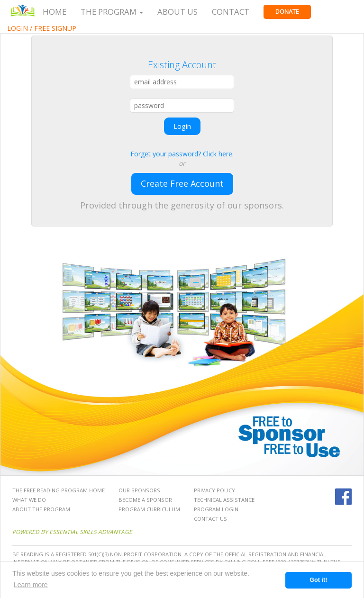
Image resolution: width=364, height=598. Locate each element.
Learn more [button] (31, 585)
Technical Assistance (224, 500)
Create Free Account (182, 183)
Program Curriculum (149, 509)
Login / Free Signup (42, 28)
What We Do (29, 500)
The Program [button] (112, 12)
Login (182, 126)
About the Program (41, 509)
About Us (177, 12)
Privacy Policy (214, 490)
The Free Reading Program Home (59, 490)
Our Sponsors (139, 490)
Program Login (216, 509)
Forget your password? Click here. (182, 154)
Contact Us (210, 519)
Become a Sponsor (145, 500)
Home (55, 12)
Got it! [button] (318, 580)
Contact (231, 12)
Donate (287, 12)
